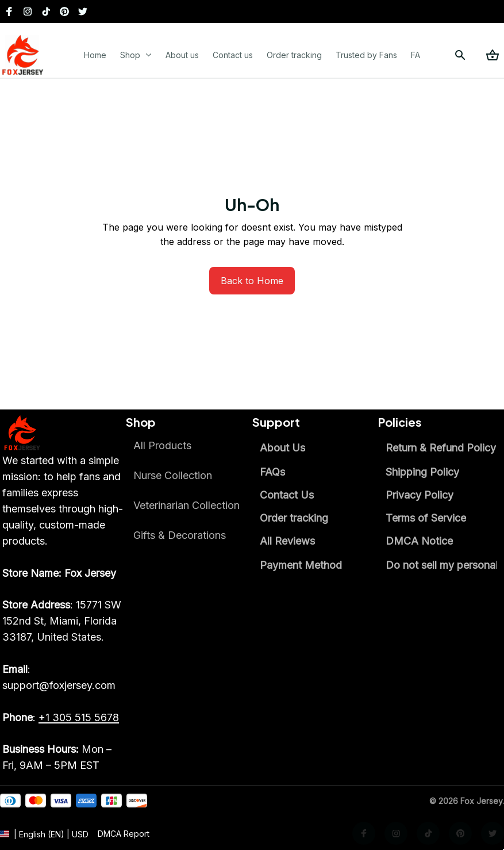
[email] (64, 677)
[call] (79, 718)
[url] (124, 844)
